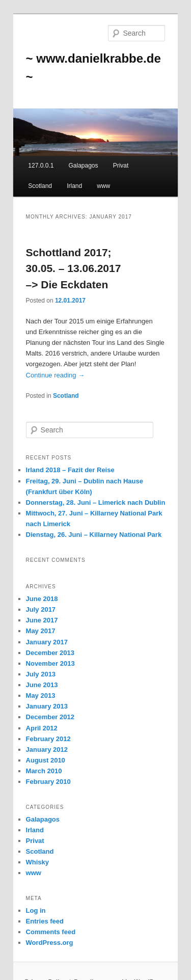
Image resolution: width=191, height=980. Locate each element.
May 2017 (41, 631)
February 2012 (48, 739)
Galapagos (83, 166)
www (103, 186)
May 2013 (41, 696)
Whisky (38, 862)
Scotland (40, 186)
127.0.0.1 (41, 166)
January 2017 (47, 642)
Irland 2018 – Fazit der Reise (70, 470)
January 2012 (47, 750)
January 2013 (47, 706)
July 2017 (41, 609)
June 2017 (42, 620)
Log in (36, 910)
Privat (121, 166)
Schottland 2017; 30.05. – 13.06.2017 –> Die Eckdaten (74, 268)
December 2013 (50, 653)
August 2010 (46, 760)
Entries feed (45, 921)
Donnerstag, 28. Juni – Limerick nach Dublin (96, 502)
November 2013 (50, 663)
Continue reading (56, 375)
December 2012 (50, 717)
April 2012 (42, 728)
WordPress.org (50, 943)
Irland (74, 186)
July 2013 (41, 674)
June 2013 (42, 685)
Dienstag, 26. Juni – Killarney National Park (94, 535)
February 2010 (48, 782)
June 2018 (42, 599)
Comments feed (51, 932)
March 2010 (44, 771)
